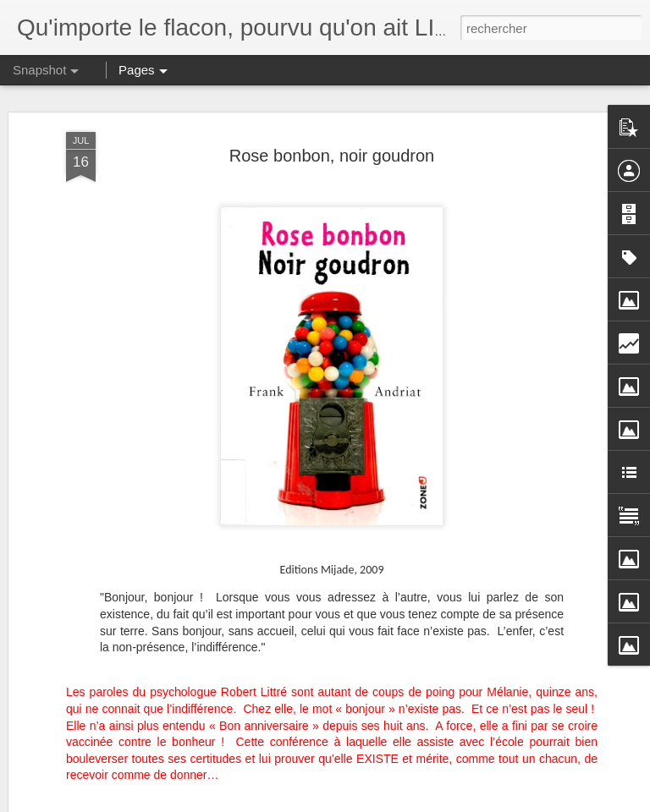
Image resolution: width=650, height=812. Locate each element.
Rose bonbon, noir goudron (332, 93)
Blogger (386, 803)
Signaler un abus (442, 803)
